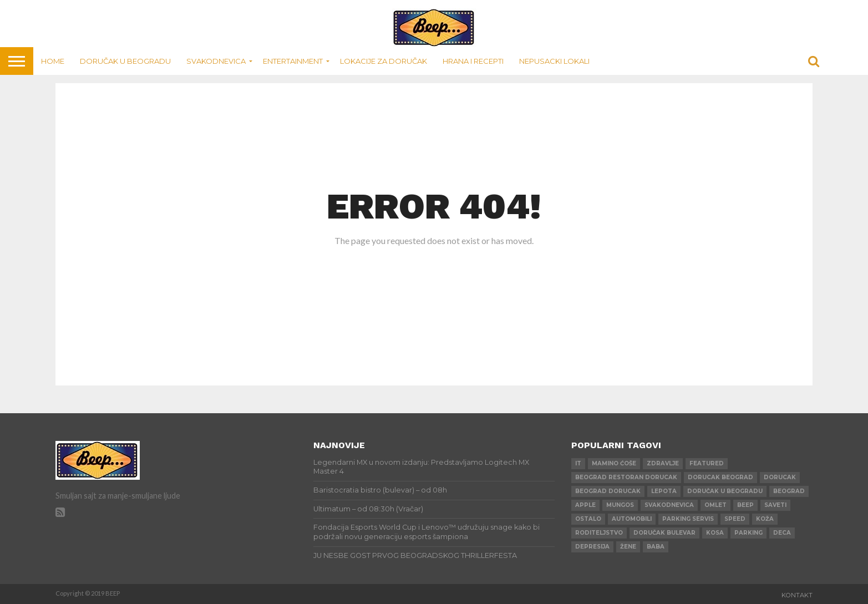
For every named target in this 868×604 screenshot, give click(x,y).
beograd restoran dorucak (626, 477)
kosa (715, 533)
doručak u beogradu (725, 491)
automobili (632, 519)
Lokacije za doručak (384, 61)
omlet (715, 505)
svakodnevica (669, 505)
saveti (775, 505)
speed (735, 519)
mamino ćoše (614, 463)
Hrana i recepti (473, 61)
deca (782, 533)
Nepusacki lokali (554, 61)
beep (745, 505)
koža (765, 519)
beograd (789, 491)
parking (748, 533)
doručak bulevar (664, 533)
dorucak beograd (720, 477)
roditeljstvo (599, 533)
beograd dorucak (608, 491)
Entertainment (293, 61)
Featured (707, 463)
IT (578, 463)
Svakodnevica (216, 61)
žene (628, 547)
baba (656, 547)
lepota (664, 491)
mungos (620, 505)
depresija (592, 547)
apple (585, 505)
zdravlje (663, 463)
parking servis (688, 519)
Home (53, 61)
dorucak (780, 477)
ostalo (588, 519)
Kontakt (797, 595)
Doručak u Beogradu (125, 61)
